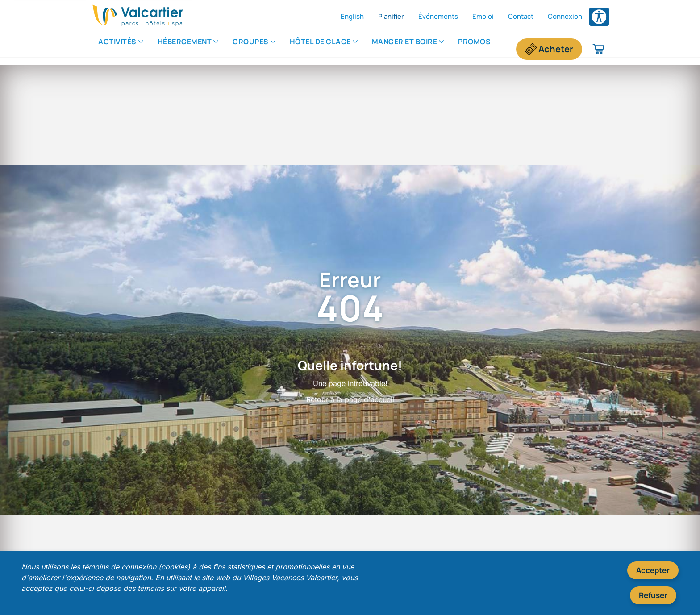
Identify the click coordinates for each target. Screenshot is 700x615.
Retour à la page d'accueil (350, 399)
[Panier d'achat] (599, 49)
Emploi (483, 16)
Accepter (653, 570)
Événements (438, 16)
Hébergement (185, 49)
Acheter (556, 49)
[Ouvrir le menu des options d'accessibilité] (599, 17)
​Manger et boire (405, 49)
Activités (117, 49)
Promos (474, 49)
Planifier (391, 16)
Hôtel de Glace (320, 49)
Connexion (565, 16)
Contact (521, 16)
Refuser (653, 595)
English (352, 16)
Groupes (251, 49)
